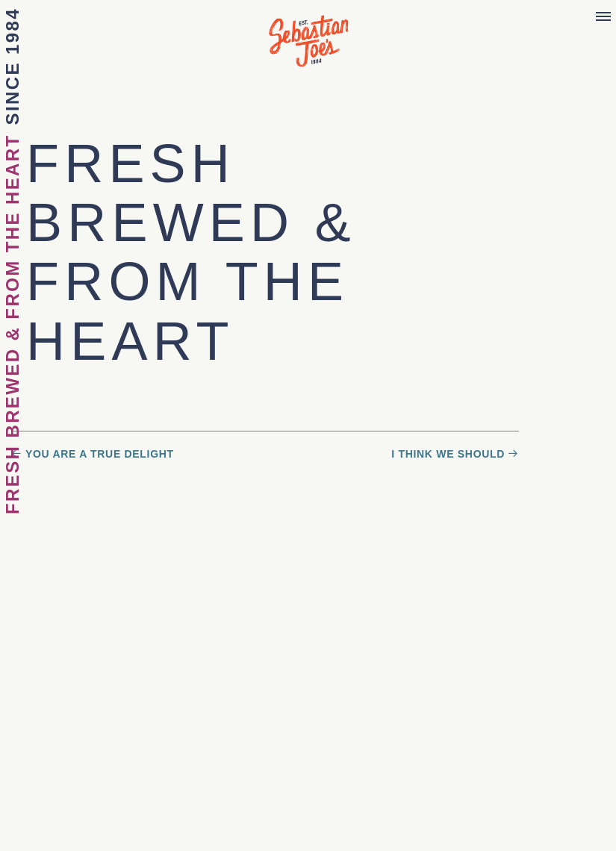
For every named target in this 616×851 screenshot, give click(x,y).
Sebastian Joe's (308, 34)
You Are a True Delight (100, 454)
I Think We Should (448, 454)
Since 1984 (12, 66)
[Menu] (603, 17)
